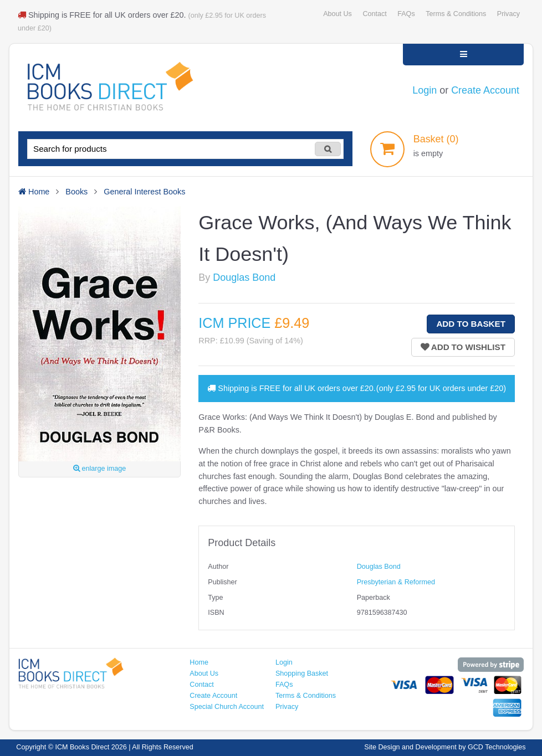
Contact (374, 14)
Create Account (485, 90)
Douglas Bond (244, 277)
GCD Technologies (497, 747)
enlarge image (99, 469)
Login (425, 90)
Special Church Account (227, 707)
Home (199, 662)
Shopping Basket (302, 673)
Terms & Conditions (456, 14)
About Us (338, 14)
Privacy (508, 14)
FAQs (406, 14)
